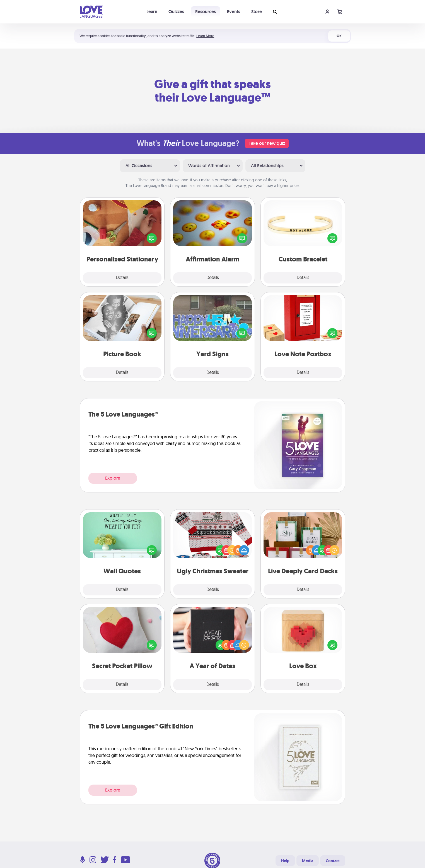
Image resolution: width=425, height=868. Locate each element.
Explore (113, 478)
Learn (152, 12)
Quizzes (176, 12)
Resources (206, 12)
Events (234, 12)
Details (122, 278)
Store (257, 12)
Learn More (205, 36)
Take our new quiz (267, 143)
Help (285, 861)
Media (308, 861)
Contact (333, 861)
